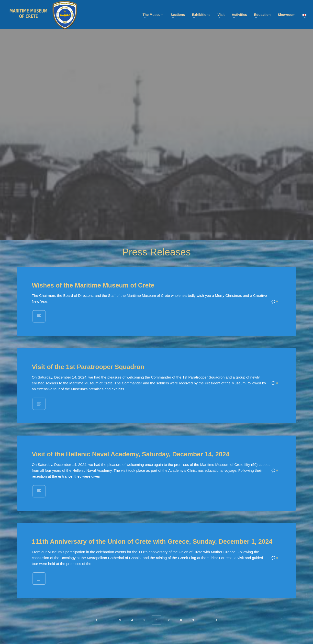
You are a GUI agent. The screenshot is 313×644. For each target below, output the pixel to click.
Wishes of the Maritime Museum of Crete (93, 285)
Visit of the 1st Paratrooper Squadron (88, 367)
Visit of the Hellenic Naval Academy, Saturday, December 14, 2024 (131, 454)
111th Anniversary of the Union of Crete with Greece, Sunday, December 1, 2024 (152, 541)
